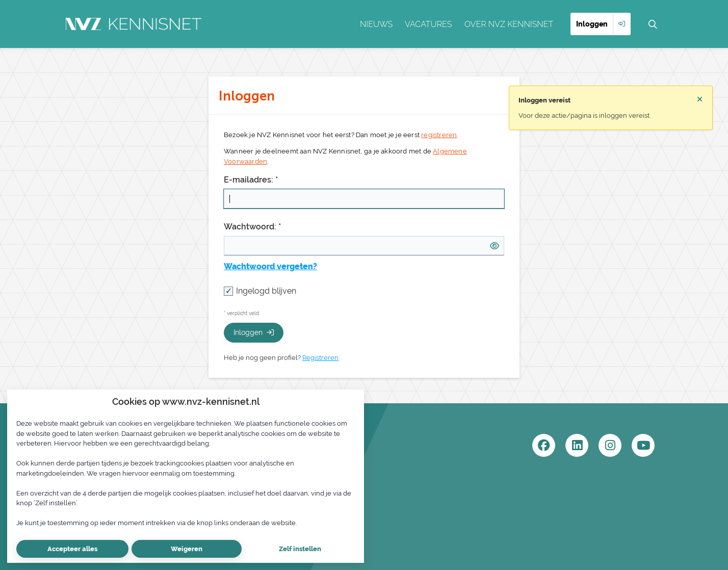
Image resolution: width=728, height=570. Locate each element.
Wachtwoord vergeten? (270, 266)
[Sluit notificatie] (700, 99)
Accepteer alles (72, 549)
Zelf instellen (300, 549)
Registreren (320, 358)
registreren (439, 135)
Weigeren (187, 549)
